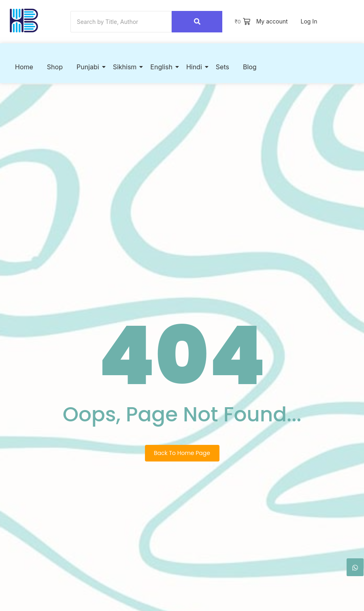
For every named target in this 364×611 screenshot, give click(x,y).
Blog (250, 67)
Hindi (196, 67)
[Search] (121, 22)
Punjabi (89, 67)
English (163, 67)
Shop (55, 67)
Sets (222, 67)
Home (24, 67)
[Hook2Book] (24, 20)
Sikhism (126, 67)
